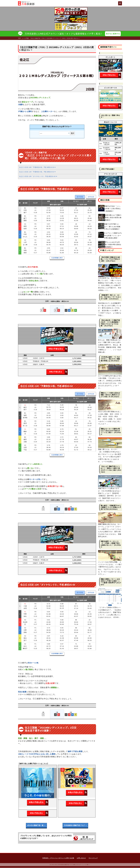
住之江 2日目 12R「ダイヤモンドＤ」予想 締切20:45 (38, 177)
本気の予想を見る (58, 349)
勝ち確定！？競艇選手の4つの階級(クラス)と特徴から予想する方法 (111, 508)
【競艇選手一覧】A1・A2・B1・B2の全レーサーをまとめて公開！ (111, 297)
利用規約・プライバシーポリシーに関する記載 (58, 858)
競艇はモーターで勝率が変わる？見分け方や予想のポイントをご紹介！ (110, 431)
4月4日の (36, 826)
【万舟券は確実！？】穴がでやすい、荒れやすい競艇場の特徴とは (110, 359)
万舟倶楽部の (75, 826)
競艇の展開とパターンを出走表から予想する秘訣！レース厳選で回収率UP (110, 581)
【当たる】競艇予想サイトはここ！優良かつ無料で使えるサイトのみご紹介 (110, 468)
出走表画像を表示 (57, 258)
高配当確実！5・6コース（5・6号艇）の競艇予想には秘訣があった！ (110, 543)
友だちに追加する (113, 34)
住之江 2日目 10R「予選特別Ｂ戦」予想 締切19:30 (37, 168)
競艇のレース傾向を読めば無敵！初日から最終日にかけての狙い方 (110, 395)
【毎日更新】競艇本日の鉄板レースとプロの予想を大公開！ (110, 259)
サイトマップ (93, 858)
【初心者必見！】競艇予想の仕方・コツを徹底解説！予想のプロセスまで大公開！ (110, 323)
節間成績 (91, 197)
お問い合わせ (81, 858)
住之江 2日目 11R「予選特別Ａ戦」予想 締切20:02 (37, 172)
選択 (73, 134)
